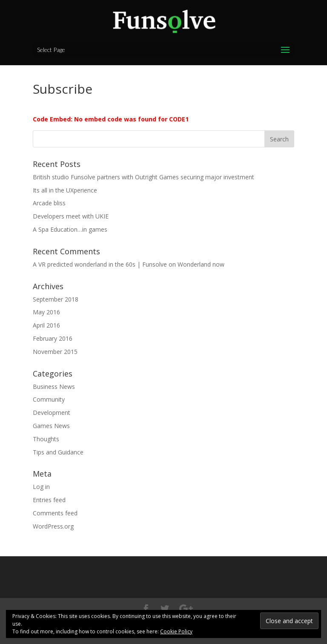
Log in (41, 487)
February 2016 (53, 338)
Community (49, 399)
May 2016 (46, 312)
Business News (54, 387)
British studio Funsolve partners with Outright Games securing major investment (143, 177)
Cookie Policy (176, 631)
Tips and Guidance (58, 452)
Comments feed (55, 513)
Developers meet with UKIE (71, 216)
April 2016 (46, 325)
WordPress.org (53, 526)
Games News (51, 426)
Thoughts (46, 439)
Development (52, 413)
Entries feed (49, 500)
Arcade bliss (49, 203)
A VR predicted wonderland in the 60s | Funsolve (100, 264)
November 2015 (55, 352)
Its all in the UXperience (65, 190)
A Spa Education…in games (70, 229)
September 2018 (56, 299)
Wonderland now (201, 264)
